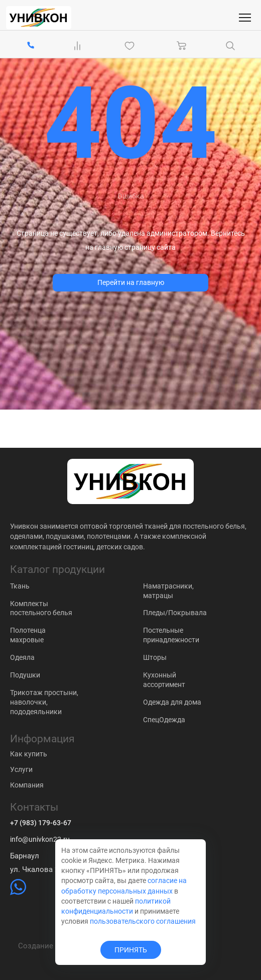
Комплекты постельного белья (41, 608)
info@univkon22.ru (40, 839)
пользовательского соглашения (143, 921)
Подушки (25, 675)
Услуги (21, 769)
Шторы (155, 657)
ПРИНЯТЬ (131, 950)
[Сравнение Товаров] (79, 46)
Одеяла (22, 657)
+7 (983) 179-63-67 (41, 823)
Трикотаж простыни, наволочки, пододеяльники (44, 702)
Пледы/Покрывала (175, 613)
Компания (27, 785)
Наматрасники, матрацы (168, 591)
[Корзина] (182, 46)
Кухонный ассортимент (164, 680)
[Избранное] (132, 46)
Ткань (20, 586)
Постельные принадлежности (171, 635)
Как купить (29, 754)
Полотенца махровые (28, 635)
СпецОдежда (164, 720)
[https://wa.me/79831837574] (18, 893)
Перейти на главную (131, 282)
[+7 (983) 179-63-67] (31, 46)
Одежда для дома (172, 702)
